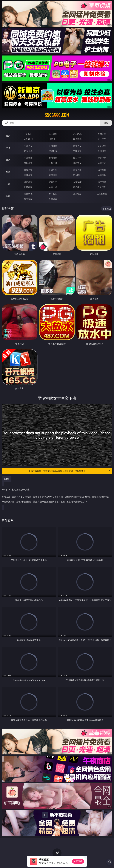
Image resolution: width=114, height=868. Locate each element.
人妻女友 (77, 182)
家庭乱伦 (53, 182)
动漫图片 (102, 170)
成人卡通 (77, 158)
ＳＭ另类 (102, 151)
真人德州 (53, 134)
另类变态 (102, 163)
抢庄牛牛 (102, 139)
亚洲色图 (53, 170)
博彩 (8, 136)
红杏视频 (28, 199)
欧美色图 (77, 170)
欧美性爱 (102, 158)
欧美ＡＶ (77, 146)
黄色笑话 (77, 187)
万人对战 (77, 134)
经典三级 (53, 163)
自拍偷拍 (53, 146)
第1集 (6, 479)
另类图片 (102, 175)
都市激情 (28, 182)
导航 (8, 196)
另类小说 (53, 187)
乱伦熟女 (77, 163)
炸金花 (53, 139)
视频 (8, 148)
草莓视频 (77, 194)
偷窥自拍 (28, 170)
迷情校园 (28, 187)
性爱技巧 (102, 187)
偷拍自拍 (53, 158)
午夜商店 (53, 194)
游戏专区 (102, 134)
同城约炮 (28, 194)
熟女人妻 (28, 151)
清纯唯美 (53, 175)
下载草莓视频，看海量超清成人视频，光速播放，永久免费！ (70, 471)
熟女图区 (77, 175)
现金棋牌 (77, 139)
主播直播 (77, 151)
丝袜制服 (53, 151)
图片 (8, 172)
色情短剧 (53, 199)
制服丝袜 (28, 163)
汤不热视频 (102, 194)
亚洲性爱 (28, 158)
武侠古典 (102, 182)
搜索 (106, 123)
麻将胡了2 (28, 139)
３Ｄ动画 (102, 146)
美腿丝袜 (28, 175)
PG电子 (28, 134)
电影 (8, 160)
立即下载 (78, 861)
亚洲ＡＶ (28, 146)
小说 (8, 184)
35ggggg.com (57, 115)
